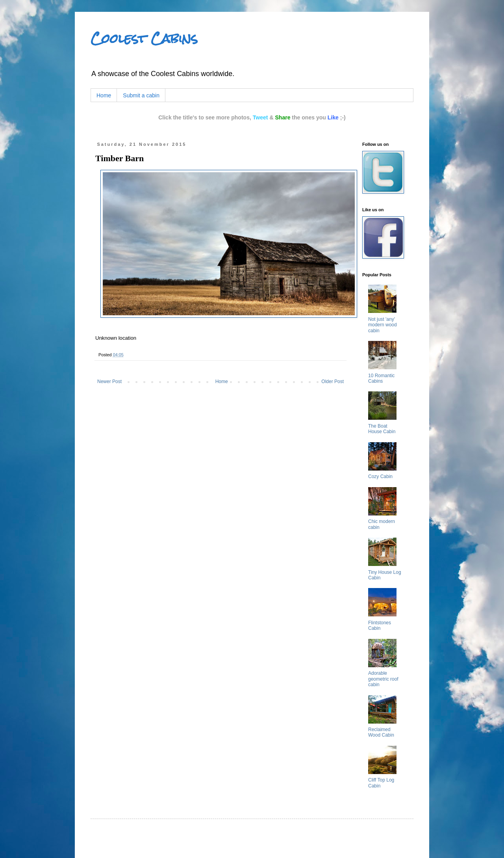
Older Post (333, 382)
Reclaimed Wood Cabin (381, 732)
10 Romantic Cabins (381, 378)
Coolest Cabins (144, 38)
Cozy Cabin (380, 476)
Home (104, 95)
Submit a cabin (141, 95)
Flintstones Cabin (380, 625)
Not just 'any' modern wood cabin (383, 325)
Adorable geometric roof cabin (383, 679)
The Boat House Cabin (382, 429)
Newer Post (109, 382)
